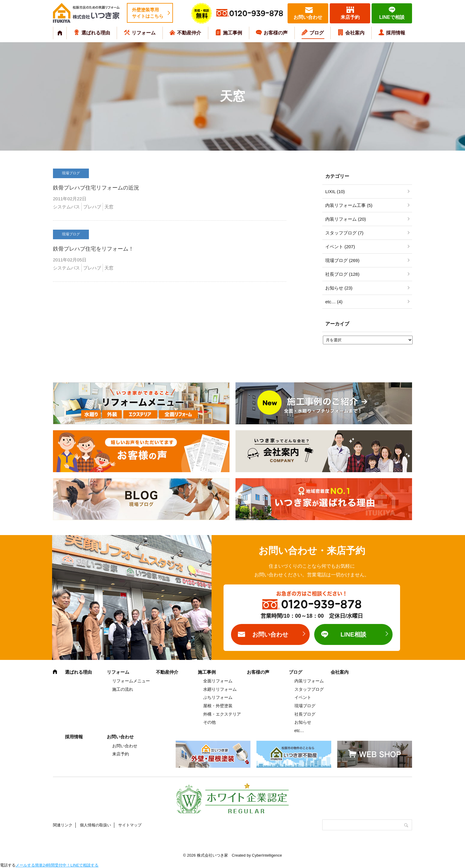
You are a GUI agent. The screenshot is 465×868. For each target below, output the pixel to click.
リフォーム (144, 33)
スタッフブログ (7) (344, 233)
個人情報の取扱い (95, 825)
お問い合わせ (308, 17)
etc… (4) (334, 302)
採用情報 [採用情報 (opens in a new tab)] (396, 33)
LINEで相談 (392, 17)
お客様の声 (276, 33)
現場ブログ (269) (342, 260)
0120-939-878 (256, 14)
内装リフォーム (309, 681)
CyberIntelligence (267, 855)
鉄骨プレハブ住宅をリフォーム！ (93, 249)
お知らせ (303, 722)
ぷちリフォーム (218, 697)
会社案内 (355, 33)
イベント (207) (340, 247)
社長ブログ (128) (342, 274)
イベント (303, 697)
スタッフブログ (309, 689)
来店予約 (350, 17)
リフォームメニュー (131, 681)
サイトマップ (130, 825)
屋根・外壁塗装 (218, 706)
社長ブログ (305, 714)
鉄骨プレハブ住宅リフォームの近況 (96, 188)
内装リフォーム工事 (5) (349, 205)
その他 (209, 722)
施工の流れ (123, 689)
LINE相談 (353, 634)
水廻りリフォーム (220, 689)
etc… (299, 731)
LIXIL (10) (335, 191)
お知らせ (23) (339, 288)
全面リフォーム (218, 681)
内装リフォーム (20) (346, 219)
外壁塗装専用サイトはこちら (148, 13)
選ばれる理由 (96, 33)
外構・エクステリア (222, 714)
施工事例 (232, 33)
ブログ (317, 33)
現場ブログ (305, 706)
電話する (8, 865)
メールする (25, 865)
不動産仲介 (189, 33)
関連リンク (63, 825)
